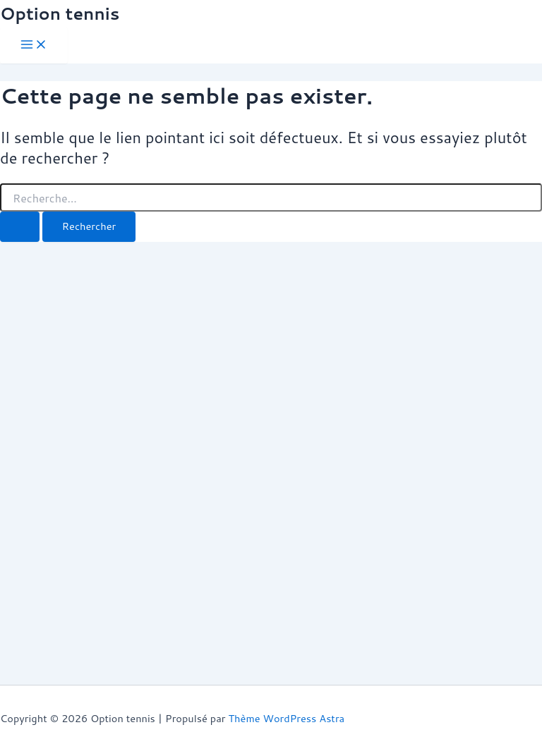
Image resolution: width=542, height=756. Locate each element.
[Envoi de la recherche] (20, 227)
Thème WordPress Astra (286, 718)
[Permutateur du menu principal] (34, 45)
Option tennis (60, 13)
